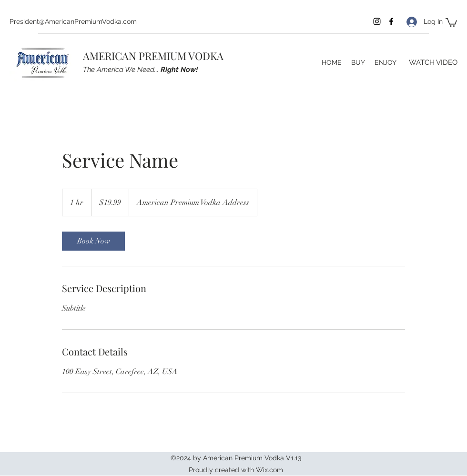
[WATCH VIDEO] (433, 62)
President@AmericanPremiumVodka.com (73, 21)
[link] (93, 241)
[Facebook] (391, 21)
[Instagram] (377, 21)
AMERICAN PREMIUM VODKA (153, 56)
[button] (451, 22)
